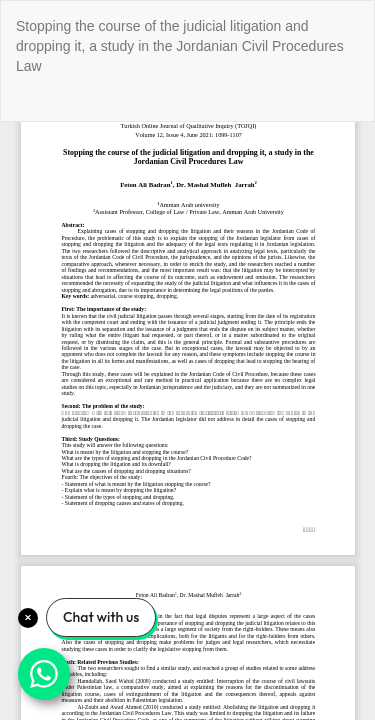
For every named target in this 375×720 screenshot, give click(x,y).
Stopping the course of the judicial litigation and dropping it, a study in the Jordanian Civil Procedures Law (180, 46)
